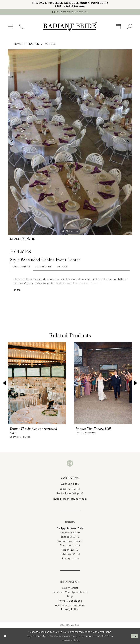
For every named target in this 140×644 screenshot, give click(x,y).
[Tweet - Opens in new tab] (24, 239)
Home (18, 44)
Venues (50, 44)
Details (62, 267)
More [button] (17, 290)
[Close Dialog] (5, 636)
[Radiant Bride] (70, 26)
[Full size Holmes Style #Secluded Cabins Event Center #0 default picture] (70, 142)
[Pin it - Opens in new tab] (29, 239)
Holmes (33, 44)
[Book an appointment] (70, 12)
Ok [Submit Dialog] (134, 636)
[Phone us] (22, 26)
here (77, 640)
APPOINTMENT (97, 3)
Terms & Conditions (70, 601)
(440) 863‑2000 (70, 484)
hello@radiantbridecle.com (70, 499)
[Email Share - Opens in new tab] (33, 239)
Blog (70, 596)
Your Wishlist (70, 588)
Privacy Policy (70, 609)
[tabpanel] (70, 142)
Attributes (44, 267)
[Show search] (130, 26)
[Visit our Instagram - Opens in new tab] (70, 463)
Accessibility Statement (70, 605)
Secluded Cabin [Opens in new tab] (78, 279)
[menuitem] (10, 26)
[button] (10, 26)
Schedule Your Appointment (70, 592)
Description (21, 267)
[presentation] (37, 383)
